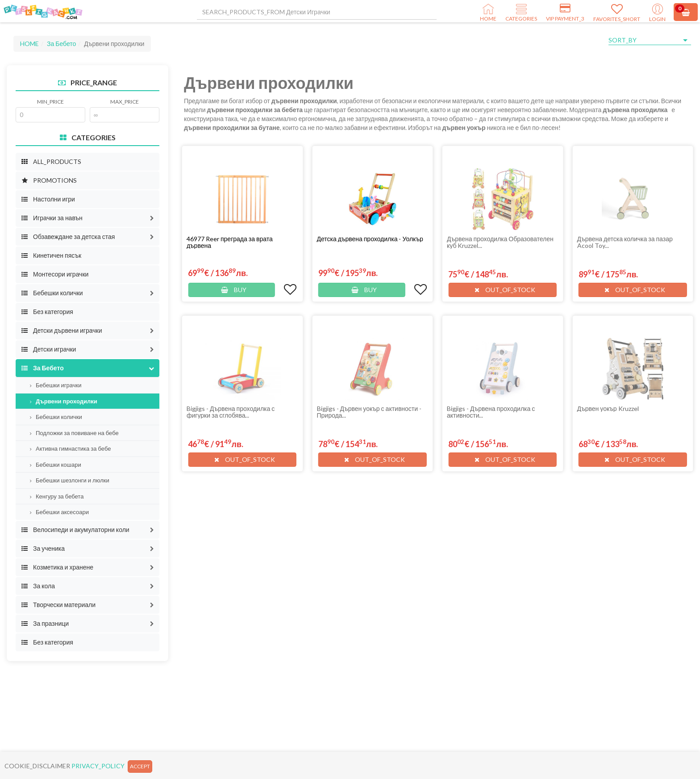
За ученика (43, 548)
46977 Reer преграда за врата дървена (230, 242)
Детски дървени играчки (61, 330)
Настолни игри (48, 199)
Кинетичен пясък (51, 255)
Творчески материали (58, 605)
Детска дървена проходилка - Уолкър (370, 239)
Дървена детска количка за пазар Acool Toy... (625, 242)
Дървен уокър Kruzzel (608, 408)
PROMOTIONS (49, 180)
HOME (29, 44)
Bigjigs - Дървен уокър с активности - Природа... (369, 412)
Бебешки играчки (56, 385)
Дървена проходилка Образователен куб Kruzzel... (500, 242)
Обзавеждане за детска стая (68, 237)
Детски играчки (48, 349)
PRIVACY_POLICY (98, 766)
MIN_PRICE (50, 102)
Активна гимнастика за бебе (70, 448)
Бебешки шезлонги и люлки (70, 480)
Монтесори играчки (55, 274)
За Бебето (61, 44)
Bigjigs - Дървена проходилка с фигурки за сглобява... (231, 412)
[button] (152, 218)
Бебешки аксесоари (59, 512)
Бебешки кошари (56, 465)
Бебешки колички (52, 293)
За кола (38, 586)
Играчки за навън (52, 218)
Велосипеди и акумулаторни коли (75, 530)
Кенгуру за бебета (57, 496)
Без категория (47, 312)
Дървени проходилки (64, 401)
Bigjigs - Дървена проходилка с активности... (491, 412)
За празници (45, 623)
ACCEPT (140, 766)
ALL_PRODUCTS (51, 161)
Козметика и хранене (57, 567)
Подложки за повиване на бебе (74, 433)
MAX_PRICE (125, 102)
